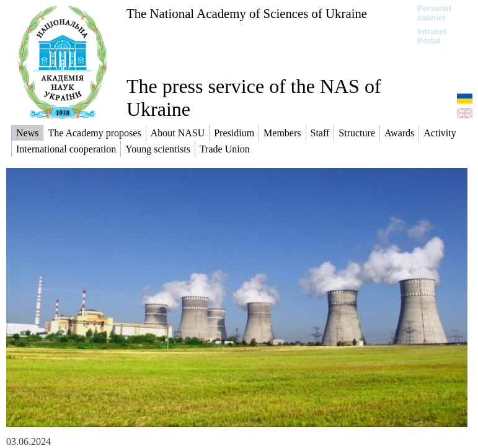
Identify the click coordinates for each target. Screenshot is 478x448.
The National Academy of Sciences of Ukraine (247, 13)
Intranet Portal (432, 36)
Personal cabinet (434, 13)
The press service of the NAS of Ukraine (254, 98)
